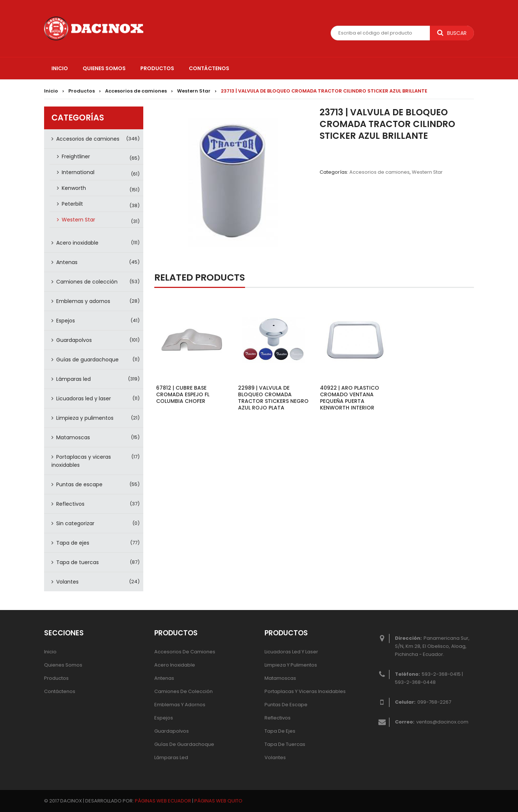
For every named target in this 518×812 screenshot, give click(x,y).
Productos (82, 91)
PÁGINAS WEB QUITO (218, 801)
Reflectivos (70, 504)
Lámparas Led (171, 757)
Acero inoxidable (77, 243)
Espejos (66, 321)
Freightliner (76, 156)
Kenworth (74, 188)
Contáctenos (60, 691)
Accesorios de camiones (136, 91)
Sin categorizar (75, 523)
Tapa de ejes (73, 543)
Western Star (194, 91)
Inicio (51, 91)
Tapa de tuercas (78, 562)
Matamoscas (73, 437)
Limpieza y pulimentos (85, 418)
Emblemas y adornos (83, 301)
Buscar (452, 33)
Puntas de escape (79, 484)
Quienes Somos (63, 665)
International (78, 172)
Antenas (67, 262)
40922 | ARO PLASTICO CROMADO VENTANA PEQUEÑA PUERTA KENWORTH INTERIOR (350, 398)
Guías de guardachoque (87, 360)
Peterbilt (72, 204)
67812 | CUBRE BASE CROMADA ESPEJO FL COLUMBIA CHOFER (183, 394)
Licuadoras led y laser (84, 398)
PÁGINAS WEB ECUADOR (163, 801)
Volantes (67, 582)
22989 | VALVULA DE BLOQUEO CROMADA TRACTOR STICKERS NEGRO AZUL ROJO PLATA (273, 398)
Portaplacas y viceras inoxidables (81, 461)
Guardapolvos (74, 340)
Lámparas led (73, 379)
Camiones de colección (87, 282)
